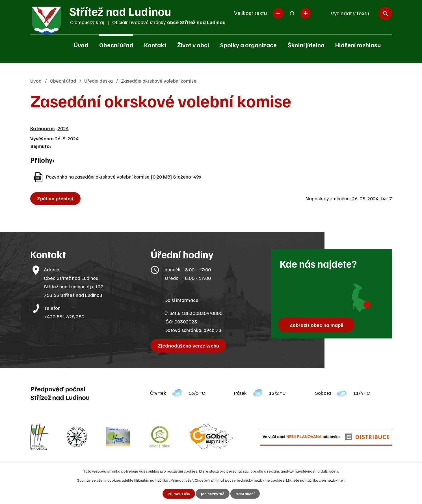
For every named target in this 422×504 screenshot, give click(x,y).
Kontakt (155, 45)
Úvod (81, 45)
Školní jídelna (306, 45)
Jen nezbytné (213, 494)
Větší (306, 13)
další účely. (330, 471)
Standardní (292, 13)
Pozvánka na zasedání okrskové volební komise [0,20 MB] (109, 177)
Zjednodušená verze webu (189, 346)
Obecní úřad (116, 45)
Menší (278, 13)
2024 (63, 128)
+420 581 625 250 (64, 316)
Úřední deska (99, 81)
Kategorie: (43, 128)
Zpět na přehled (56, 198)
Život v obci (193, 45)
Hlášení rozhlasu (358, 45)
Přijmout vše (178, 494)
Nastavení (245, 494)
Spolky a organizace (248, 45)
